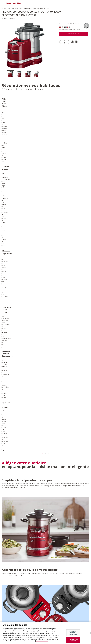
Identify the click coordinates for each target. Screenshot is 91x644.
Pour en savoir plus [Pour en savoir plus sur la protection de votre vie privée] (42, 642)
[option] (11, 74)
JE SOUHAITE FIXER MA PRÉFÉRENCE (73, 634)
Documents (12, 18)
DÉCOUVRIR (13, 494)
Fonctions (4, 18)
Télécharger (56, 598)
